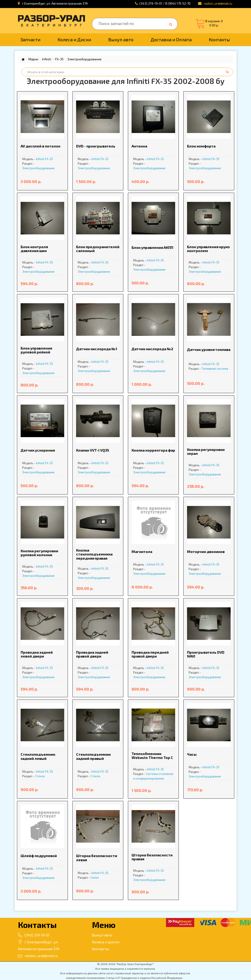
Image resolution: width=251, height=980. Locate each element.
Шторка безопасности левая (97, 858)
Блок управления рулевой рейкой (36, 350)
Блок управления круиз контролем (208, 249)
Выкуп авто (121, 39)
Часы (192, 754)
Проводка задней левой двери (37, 654)
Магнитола (142, 551)
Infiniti (47, 59)
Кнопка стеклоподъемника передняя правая (94, 554)
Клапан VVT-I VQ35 (93, 450)
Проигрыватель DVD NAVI (206, 654)
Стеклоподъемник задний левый (38, 756)
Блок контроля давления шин (34, 249)
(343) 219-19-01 (34, 935)
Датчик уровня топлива (209, 349)
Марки (33, 59)
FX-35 (59, 59)
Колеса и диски (106, 942)
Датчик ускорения (38, 450)
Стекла (40, 776)
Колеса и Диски (74, 39)
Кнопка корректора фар (153, 450)
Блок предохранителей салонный (98, 249)
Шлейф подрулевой (39, 856)
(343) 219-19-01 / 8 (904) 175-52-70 (165, 3)
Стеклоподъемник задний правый (93, 756)
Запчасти (30, 39)
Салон (95, 877)
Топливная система (215, 369)
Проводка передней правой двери (150, 654)
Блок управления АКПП (152, 247)
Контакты (219, 39)
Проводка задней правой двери (92, 654)
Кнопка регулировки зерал (206, 451)
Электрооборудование (84, 59)
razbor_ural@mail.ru (38, 956)
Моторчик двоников (206, 551)
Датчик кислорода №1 (97, 349)
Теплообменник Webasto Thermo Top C (152, 756)
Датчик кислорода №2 (152, 349)
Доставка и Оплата (171, 39)
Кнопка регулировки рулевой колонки (39, 553)
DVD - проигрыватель (96, 146)
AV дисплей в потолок (40, 146)
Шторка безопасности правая (152, 857)
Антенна (139, 146)
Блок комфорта (201, 146)
